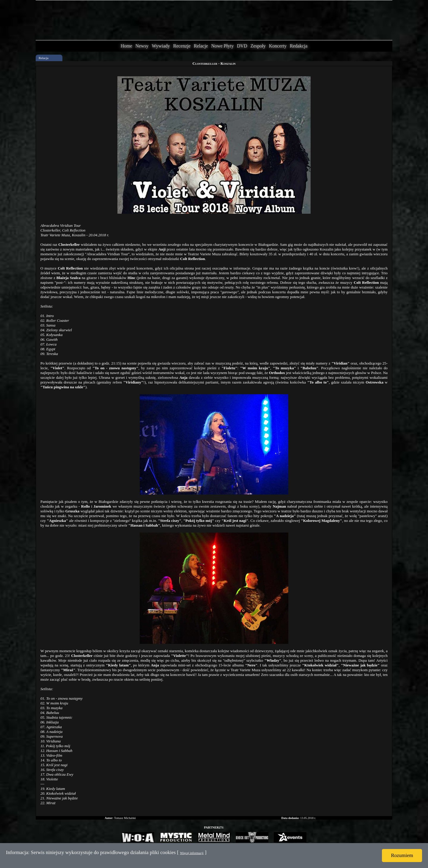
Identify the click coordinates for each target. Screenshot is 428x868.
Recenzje (182, 46)
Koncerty (278, 46)
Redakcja (299, 46)
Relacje (201, 46)
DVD (242, 46)
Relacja (44, 58)
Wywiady (161, 46)
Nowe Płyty (222, 46)
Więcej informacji (192, 853)
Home (126, 46)
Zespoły (258, 46)
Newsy (142, 46)
